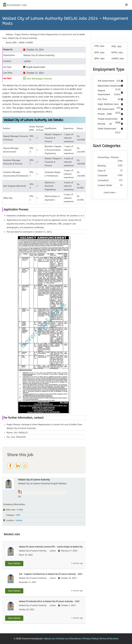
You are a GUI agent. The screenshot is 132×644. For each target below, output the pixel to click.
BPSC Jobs (99, 59)
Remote (110, 124)
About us (49, 639)
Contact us (62, 639)
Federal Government (110, 93)
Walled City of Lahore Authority (34, 480)
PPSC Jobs (116, 46)
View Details (14, 563)
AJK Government (110, 81)
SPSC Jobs (99, 53)
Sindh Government (110, 129)
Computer (103, 175)
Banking (102, 166)
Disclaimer (76, 639)
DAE (18, 515)
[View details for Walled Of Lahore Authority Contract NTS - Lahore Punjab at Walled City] (44, 555)
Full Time (110, 99)
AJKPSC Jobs (118, 59)
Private (110, 114)
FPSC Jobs (99, 46)
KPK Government (110, 109)
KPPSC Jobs (117, 53)
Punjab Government (110, 119)
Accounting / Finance (108, 157)
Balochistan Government (110, 86)
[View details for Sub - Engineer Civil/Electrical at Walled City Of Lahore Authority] (44, 583)
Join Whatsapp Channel (39, 79)
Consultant (103, 180)
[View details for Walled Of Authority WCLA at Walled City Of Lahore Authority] (44, 610)
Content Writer (105, 185)
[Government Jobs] (15, 5)
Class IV (102, 171)
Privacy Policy (90, 639)
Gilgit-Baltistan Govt (110, 104)
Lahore (24, 85)
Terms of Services (109, 639)
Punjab (53, 216)
